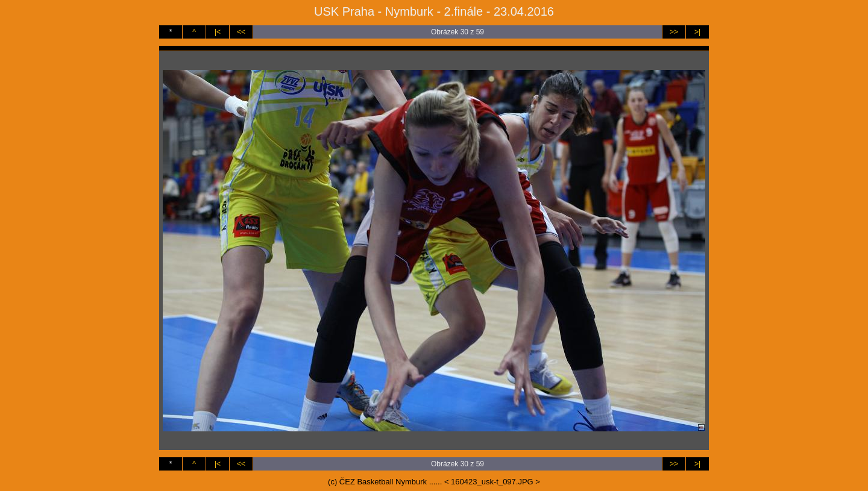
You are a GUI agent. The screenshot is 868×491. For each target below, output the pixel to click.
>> (674, 32)
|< (218, 32)
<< (241, 32)
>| (697, 32)
